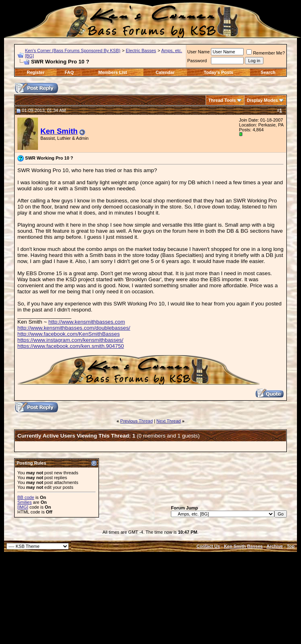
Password (197, 61)
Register (36, 72)
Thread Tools (222, 100)
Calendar (165, 72)
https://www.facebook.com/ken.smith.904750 (71, 346)
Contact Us (208, 546)
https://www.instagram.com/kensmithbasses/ (70, 340)
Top (291, 546)
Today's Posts (218, 72)
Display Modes (262, 100)
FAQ (69, 72)
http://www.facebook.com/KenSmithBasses (68, 334)
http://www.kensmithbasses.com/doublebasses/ (74, 328)
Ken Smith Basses (243, 546)
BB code (26, 497)
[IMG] (23, 507)
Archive (275, 546)
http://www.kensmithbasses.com (87, 322)
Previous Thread (137, 421)
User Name (199, 52)
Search (268, 72)
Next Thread (168, 421)
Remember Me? (266, 53)
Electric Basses (141, 51)
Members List (113, 72)
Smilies (24, 502)
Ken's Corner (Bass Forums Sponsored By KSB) (73, 51)
